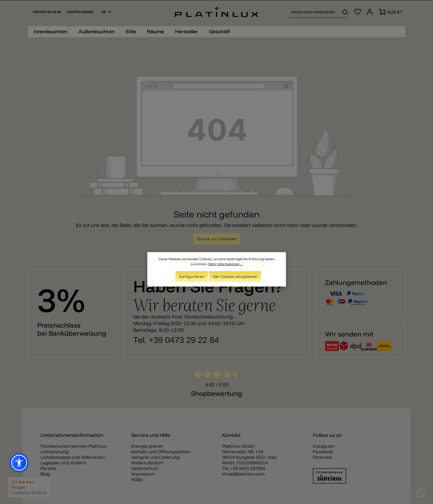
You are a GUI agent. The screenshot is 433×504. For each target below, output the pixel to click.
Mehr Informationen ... (226, 265)
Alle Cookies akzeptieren (235, 278)
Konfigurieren (192, 278)
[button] (19, 463)
